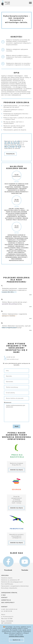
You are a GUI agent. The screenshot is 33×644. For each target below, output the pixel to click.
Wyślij (16, 426)
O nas (3, 595)
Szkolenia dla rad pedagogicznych (12, 582)
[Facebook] (8, 562)
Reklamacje (6, 639)
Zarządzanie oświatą (9, 593)
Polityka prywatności (10, 636)
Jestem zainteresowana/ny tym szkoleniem (16, 413)
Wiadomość (8, 402)
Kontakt (4, 598)
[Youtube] (25, 562)
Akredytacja (6, 600)
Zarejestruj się (10, 154)
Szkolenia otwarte (7, 578)
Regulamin (5, 641)
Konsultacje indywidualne (9, 588)
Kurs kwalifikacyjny (7, 584)
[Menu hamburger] (30, 3)
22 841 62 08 (11, 357)
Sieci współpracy (8, 603)
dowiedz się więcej (16, 470)
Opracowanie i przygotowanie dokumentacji (15, 586)
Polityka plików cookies (11, 634)
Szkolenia (5, 575)
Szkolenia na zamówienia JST (10, 580)
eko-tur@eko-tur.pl (13, 359)
